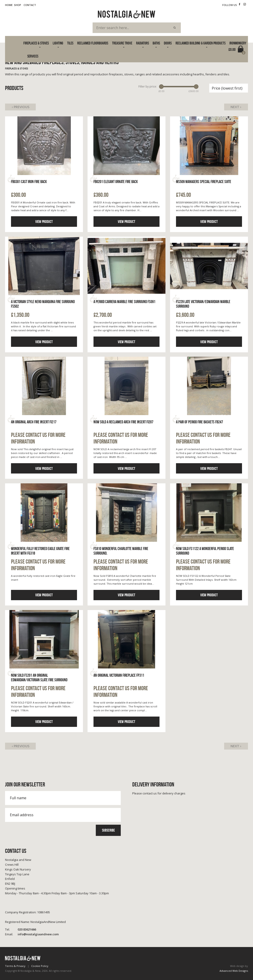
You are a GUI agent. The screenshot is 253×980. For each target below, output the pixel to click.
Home (9, 5)
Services (33, 56)
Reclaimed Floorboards (93, 43)
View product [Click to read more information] (44, 222)
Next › (236, 107)
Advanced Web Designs (234, 971)
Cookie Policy (40, 966)
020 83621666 (21, 929)
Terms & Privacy (15, 966)
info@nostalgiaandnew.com (32, 934)
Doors (168, 43)
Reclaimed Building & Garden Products (201, 43)
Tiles (70, 43)
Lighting (58, 43)
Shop (18, 5)
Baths (156, 43)
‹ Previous (21, 107)
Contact (30, 5)
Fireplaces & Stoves (36, 43)
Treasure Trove (122, 43)
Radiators (143, 43)
